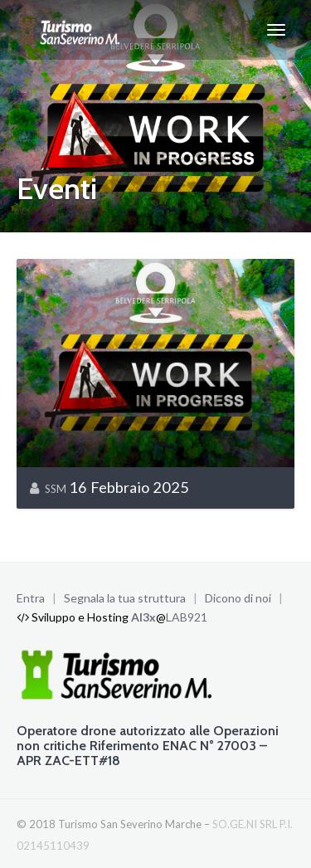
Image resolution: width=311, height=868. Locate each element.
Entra (31, 598)
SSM (56, 489)
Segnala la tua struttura (125, 598)
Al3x (143, 617)
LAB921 (187, 617)
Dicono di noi (238, 598)
